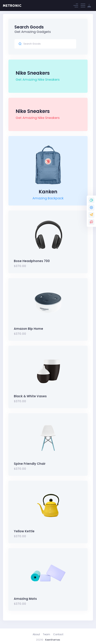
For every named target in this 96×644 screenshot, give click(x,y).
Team (46, 634)
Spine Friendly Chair (30, 464)
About (36, 634)
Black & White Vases (30, 396)
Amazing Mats (25, 599)
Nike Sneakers (33, 73)
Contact (58, 634)
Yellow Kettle (24, 531)
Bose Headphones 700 (32, 261)
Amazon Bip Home (28, 329)
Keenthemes (53, 640)
